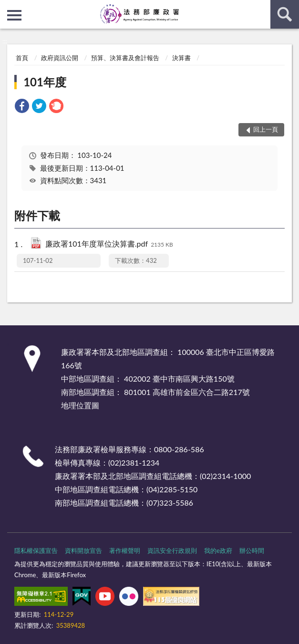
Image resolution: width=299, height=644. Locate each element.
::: (8, 7)
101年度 (45, 82)
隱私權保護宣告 (36, 551)
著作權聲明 (125, 551)
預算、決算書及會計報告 (125, 58)
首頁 (22, 58)
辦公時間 (252, 551)
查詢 (285, 14)
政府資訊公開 (60, 58)
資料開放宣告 (83, 551)
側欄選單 (14, 15)
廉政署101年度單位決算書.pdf (109, 244)
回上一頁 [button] (266, 129)
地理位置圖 (80, 405)
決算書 (181, 58)
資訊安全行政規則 (172, 551)
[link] (22, 107)
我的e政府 (218, 551)
